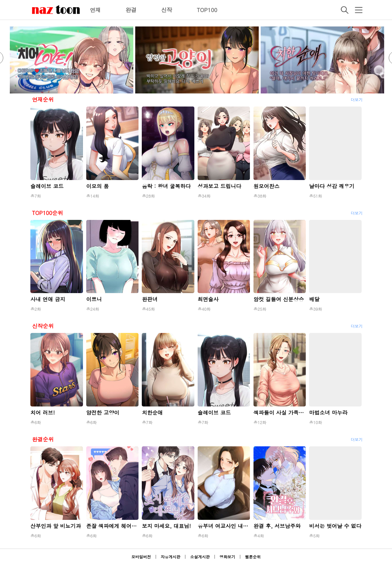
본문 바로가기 (0, 0)
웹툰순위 (253, 557)
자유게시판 (171, 557)
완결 (131, 10)
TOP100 (207, 10)
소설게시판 (200, 557)
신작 (167, 10)
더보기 (357, 99)
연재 (95, 10)
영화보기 (227, 557)
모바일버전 (141, 557)
